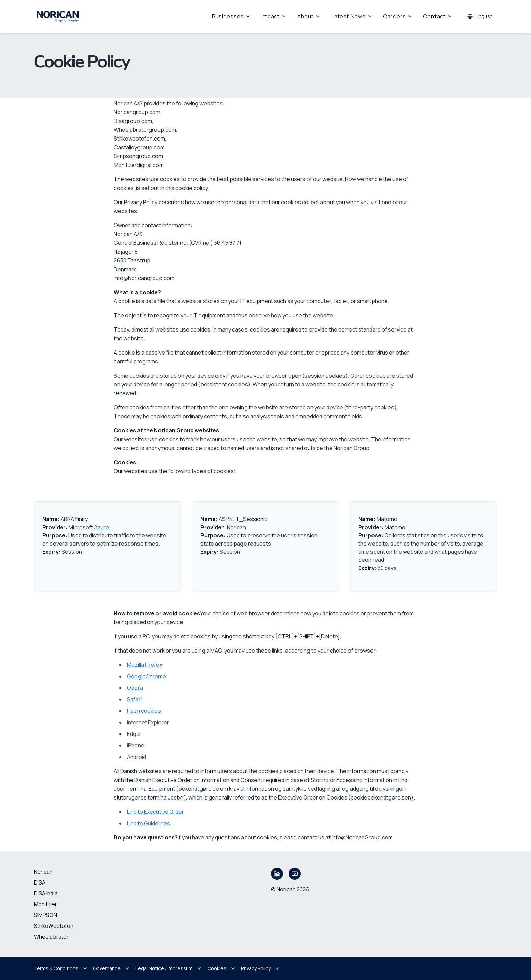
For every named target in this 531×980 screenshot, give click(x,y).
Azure (102, 527)
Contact (438, 16)
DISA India (46, 893)
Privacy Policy (261, 968)
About (309, 16)
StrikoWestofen (54, 926)
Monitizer (45, 904)
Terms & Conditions (61, 968)
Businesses (231, 16)
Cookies (222, 968)
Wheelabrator (51, 937)
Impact (274, 16)
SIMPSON (45, 915)
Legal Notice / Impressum (169, 968)
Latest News (352, 16)
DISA (40, 882)
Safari (134, 699)
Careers (398, 16)
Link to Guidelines (148, 823)
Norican (43, 872)
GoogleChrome (146, 676)
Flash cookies (144, 711)
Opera (135, 688)
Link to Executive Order (155, 812)
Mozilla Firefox (145, 665)
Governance (112, 968)
